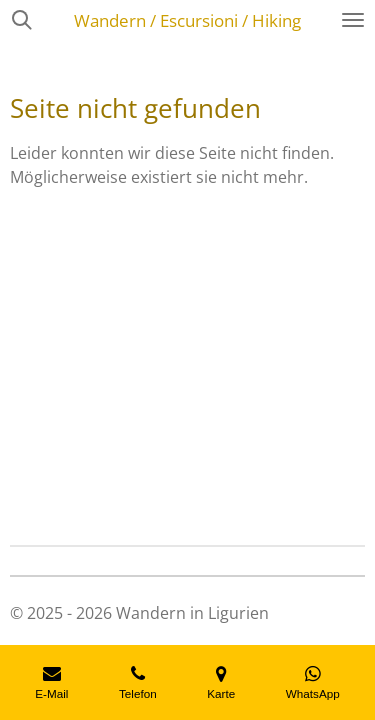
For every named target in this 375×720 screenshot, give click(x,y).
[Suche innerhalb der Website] (22, 20)
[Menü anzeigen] (353, 20)
